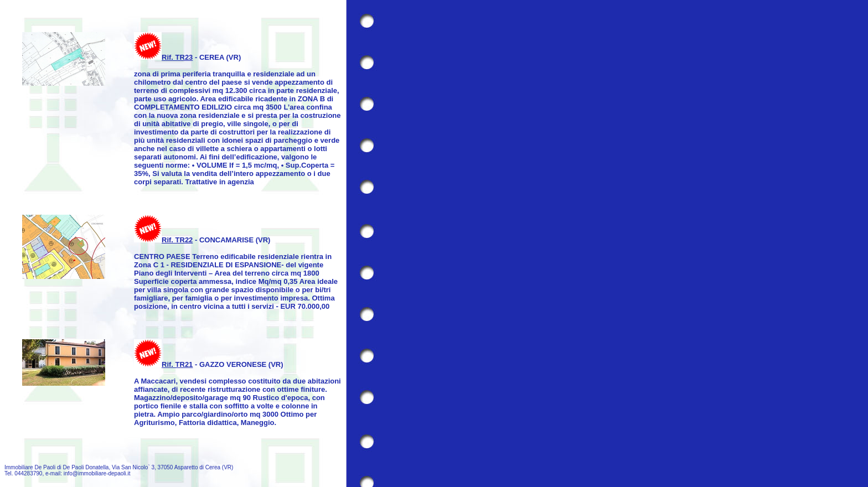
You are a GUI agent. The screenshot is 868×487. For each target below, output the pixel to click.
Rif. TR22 (177, 240)
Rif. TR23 (177, 57)
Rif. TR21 (177, 364)
